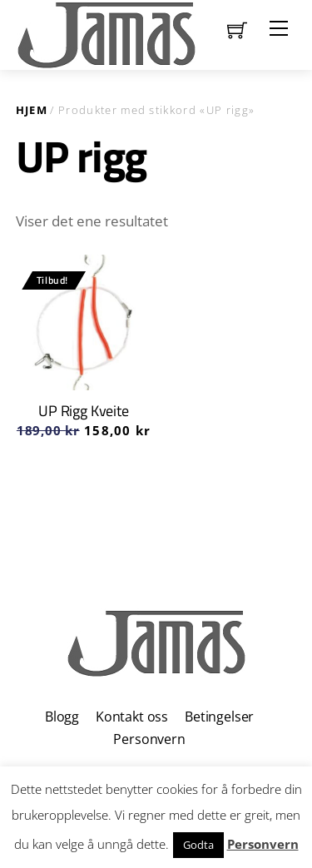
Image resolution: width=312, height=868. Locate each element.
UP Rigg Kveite (84, 411)
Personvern (149, 739)
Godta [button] (198, 845)
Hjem (32, 110)
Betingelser (219, 717)
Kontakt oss (132, 717)
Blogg (62, 717)
